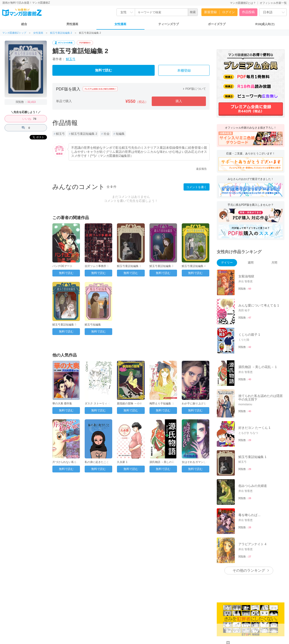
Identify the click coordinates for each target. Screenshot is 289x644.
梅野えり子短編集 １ (162, 403)
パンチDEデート (62, 266)
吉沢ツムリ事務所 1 (97, 266)
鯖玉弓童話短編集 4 (194, 266)
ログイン (228, 12)
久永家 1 (122, 462)
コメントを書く (197, 187)
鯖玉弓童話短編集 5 (64, 325)
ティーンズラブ (169, 24)
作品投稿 (248, 12)
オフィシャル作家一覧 (273, 3)
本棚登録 (184, 71)
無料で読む (104, 70)
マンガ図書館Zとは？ (243, 3)
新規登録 (210, 12)
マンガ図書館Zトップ (14, 33)
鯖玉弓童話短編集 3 (161, 266)
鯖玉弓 (71, 59)
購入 (179, 101)
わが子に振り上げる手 (195, 403)
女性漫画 (120, 24)
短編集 (120, 134)
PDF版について (194, 89)
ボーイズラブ (217, 24)
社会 (107, 134)
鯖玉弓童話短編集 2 (61, 33)
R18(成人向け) (265, 24)
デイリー (227, 263)
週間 (251, 263)
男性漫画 (72, 24)
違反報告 (201, 169)
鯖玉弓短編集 (93, 325)
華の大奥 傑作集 (62, 403)
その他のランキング (249, 570)
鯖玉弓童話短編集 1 (129, 266)
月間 (274, 263)
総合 (24, 24)
